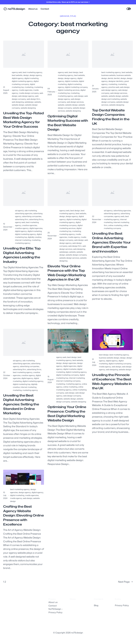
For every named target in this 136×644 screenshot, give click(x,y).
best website (17, 75)
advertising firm (22, 219)
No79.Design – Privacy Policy (56, 611)
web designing (18, 102)
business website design (109, 358)
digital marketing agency (22, 81)
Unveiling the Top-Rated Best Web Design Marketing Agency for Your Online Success (24, 120)
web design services (75, 102)
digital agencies (36, 228)
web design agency (26, 96)
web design (79, 96)
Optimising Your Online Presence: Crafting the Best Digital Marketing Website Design (67, 414)
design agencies (69, 363)
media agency (74, 237)
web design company (72, 396)
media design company (29, 93)
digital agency (18, 78)
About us (53, 602)
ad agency (19, 211)
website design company (76, 255)
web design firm (33, 99)
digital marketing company (76, 87)
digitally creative (35, 237)
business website (109, 75)
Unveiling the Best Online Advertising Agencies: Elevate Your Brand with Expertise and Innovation (111, 242)
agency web (17, 72)
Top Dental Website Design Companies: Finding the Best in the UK (111, 117)
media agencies (26, 90)
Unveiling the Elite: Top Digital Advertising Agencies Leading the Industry (22, 255)
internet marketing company (68, 381)
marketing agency (66, 96)
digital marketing (31, 78)
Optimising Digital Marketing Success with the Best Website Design (68, 123)
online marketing (115, 225)
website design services (69, 258)
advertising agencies (24, 213)
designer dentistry (116, 81)
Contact (53, 606)
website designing (28, 108)
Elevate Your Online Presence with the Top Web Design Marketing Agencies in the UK (67, 273)
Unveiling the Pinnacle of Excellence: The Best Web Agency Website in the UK (112, 382)
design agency (36, 75)
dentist (117, 78)
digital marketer (72, 81)
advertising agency (112, 213)
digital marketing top (22, 384)
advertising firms (36, 219)
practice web (114, 87)
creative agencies (30, 225)
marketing (29, 87)
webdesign (29, 102)
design (26, 75)
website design (18, 105)
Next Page (125, 582)
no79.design (16, 9)
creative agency (22, 228)
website (38, 102)
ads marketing (31, 211)
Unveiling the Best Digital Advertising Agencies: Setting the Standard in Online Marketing (21, 404)
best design (74, 72)
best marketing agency (32, 72)
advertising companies (32, 216)
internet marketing (23, 240)
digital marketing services (69, 90)
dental (110, 78)
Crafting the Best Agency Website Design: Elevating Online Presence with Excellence (24, 515)
